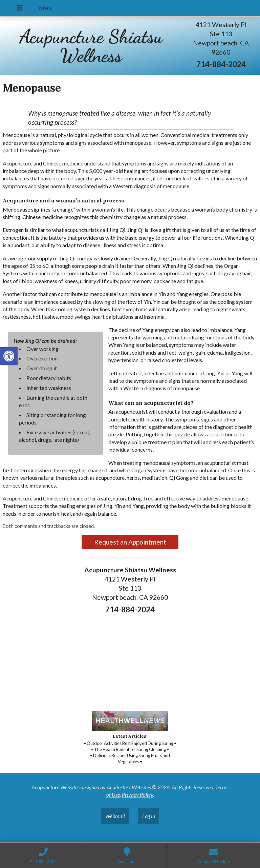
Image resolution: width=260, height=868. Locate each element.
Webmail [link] (115, 816)
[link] (9, 356)
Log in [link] (149, 816)
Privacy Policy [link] (137, 795)
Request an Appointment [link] (130, 542)
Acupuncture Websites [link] (56, 787)
